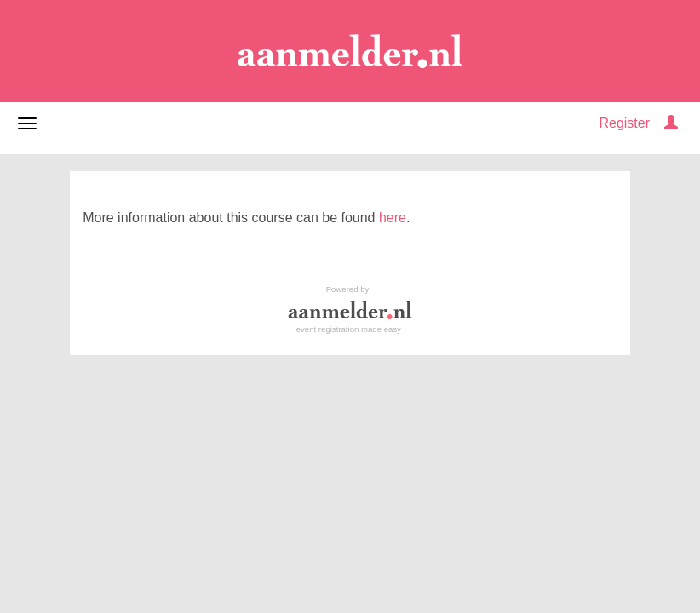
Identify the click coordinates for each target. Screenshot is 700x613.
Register (624, 123)
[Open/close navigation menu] (27, 123)
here (393, 218)
